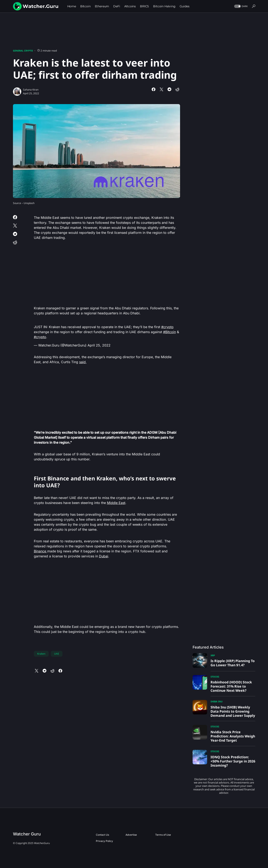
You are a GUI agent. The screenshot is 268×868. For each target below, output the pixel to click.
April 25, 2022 (99, 345)
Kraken (41, 654)
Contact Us (102, 835)
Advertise (131, 835)
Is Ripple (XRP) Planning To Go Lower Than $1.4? (233, 663)
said (82, 362)
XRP (213, 655)
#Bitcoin (170, 332)
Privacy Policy (104, 841)
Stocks (215, 677)
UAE (57, 654)
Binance (41, 551)
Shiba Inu (217, 701)
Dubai (104, 556)
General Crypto (23, 51)
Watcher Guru (27, 834)
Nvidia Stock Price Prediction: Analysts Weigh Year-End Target (233, 736)
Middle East (116, 503)
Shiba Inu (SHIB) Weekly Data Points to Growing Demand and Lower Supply (233, 711)
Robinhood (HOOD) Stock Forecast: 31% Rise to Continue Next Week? (231, 686)
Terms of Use (163, 835)
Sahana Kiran (31, 90)
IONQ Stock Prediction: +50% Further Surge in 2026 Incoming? (233, 761)
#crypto (167, 327)
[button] (241, 6)
